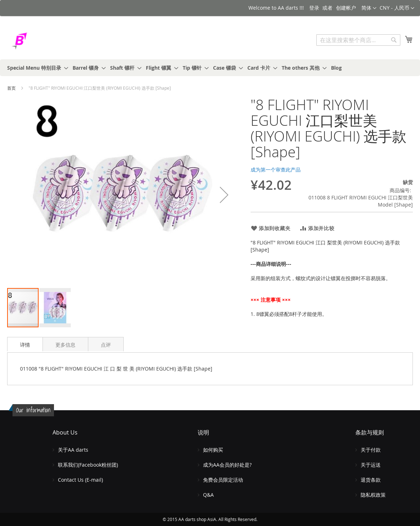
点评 (106, 345)
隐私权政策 (373, 495)
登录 (314, 8)
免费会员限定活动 (223, 480)
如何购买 (213, 450)
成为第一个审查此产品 (276, 170)
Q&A (208, 495)
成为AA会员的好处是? (227, 465)
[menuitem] (36, 68)
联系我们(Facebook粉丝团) (88, 465)
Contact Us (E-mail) (80, 480)
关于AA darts (73, 450)
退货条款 (371, 480)
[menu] (210, 68)
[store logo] (38, 41)
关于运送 (371, 465)
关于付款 (371, 450)
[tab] (25, 344)
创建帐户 (346, 8)
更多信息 (65, 345)
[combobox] (358, 40)
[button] (397, 8)
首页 (11, 88)
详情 (25, 345)
